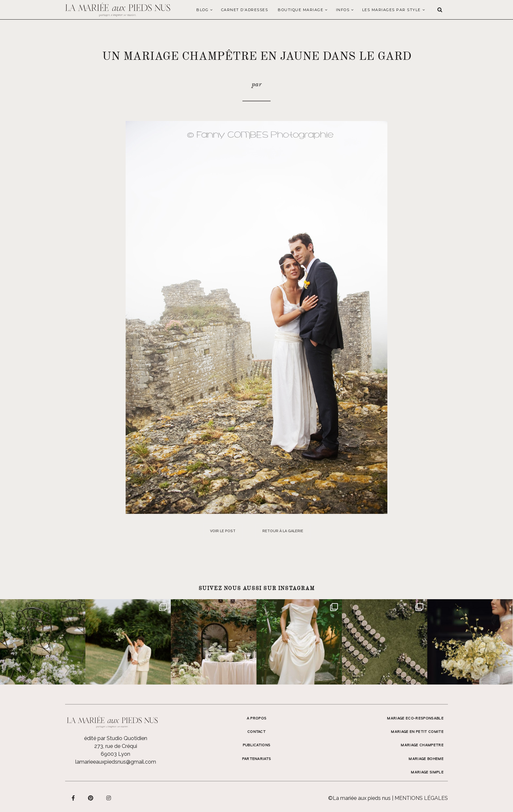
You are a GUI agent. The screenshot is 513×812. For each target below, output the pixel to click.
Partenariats (257, 759)
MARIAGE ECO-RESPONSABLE (415, 719)
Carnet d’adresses (245, 10)
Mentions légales (421, 798)
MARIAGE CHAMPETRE (422, 745)
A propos (257, 719)
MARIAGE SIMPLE (427, 772)
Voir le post (223, 531)
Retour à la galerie (283, 531)
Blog (202, 10)
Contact (256, 732)
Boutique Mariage (301, 10)
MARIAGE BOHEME (426, 759)
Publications (257, 745)
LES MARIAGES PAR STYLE (391, 10)
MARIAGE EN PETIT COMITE (417, 732)
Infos (343, 10)
